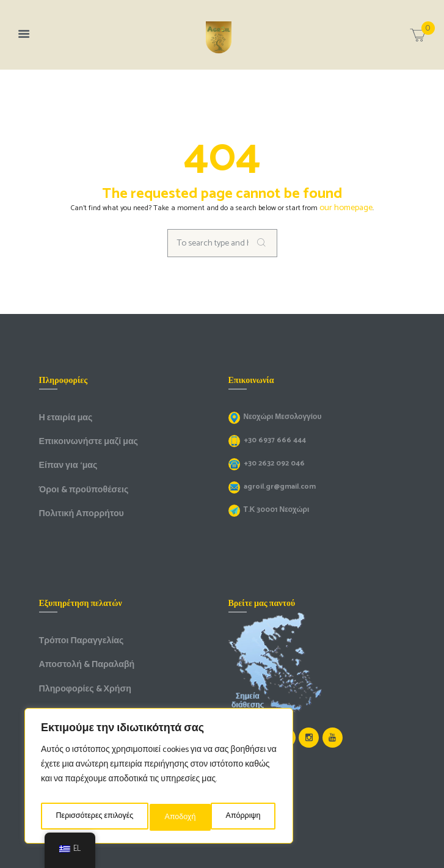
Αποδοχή (248, 817)
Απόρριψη (185, 817)
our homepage (346, 207)
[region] (159, 779)
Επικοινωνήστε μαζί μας (81, 436)
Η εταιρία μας (62, 414)
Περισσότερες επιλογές (95, 817)
